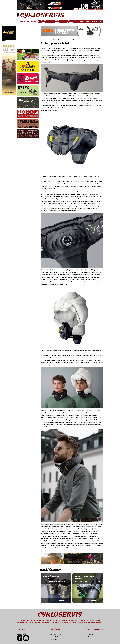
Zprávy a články (44, 21)
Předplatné (85, 21)
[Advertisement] (28, 37)
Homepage (44, 39)
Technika (64, 39)
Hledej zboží (58, 21)
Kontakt (95, 21)
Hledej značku (70, 21)
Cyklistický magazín (28, 21)
